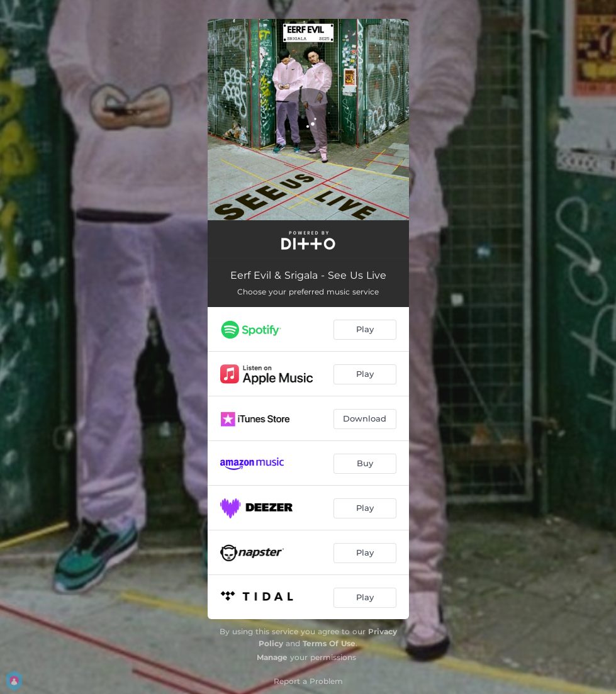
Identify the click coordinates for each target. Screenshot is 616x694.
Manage (272, 657)
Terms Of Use (329, 643)
